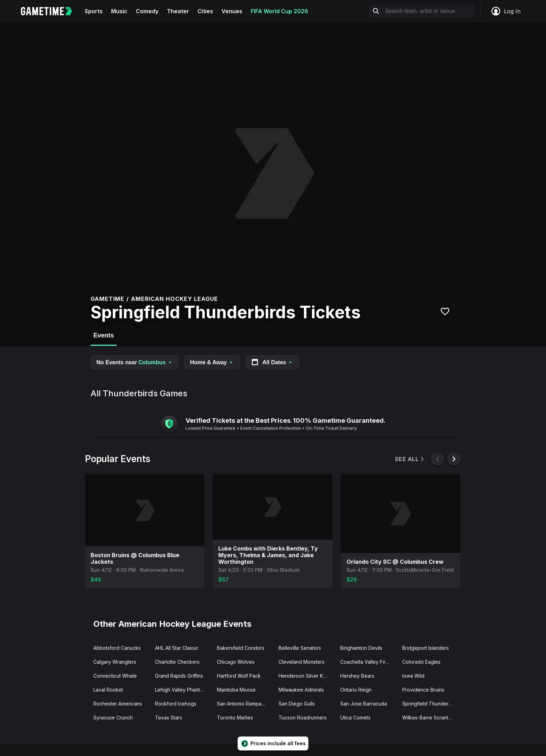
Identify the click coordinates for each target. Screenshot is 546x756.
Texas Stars (169, 718)
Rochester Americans (118, 704)
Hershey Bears (357, 676)
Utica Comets (355, 718)
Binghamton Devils (361, 648)
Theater (178, 11)
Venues (232, 11)
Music (119, 11)
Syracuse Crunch (113, 718)
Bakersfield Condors (241, 648)
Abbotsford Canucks (117, 648)
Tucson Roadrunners (303, 718)
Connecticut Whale (115, 676)
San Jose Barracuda (364, 704)
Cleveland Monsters (302, 662)
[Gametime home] (51, 11)
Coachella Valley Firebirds (368, 662)
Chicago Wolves (236, 662)
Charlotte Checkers (177, 662)
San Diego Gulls (297, 704)
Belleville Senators (300, 648)
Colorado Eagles (421, 662)
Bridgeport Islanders (426, 648)
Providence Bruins (423, 690)
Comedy (147, 11)
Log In (506, 11)
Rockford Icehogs (176, 704)
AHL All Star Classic (177, 648)
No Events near (135, 362)
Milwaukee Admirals (301, 690)
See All (410, 459)
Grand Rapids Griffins (179, 676)
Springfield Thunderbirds (430, 704)
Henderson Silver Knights (307, 676)
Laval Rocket (108, 690)
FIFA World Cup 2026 (279, 11)
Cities (205, 11)
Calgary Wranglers (115, 662)
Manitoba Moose (236, 690)
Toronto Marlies (235, 718)
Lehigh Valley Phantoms (182, 690)
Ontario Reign (356, 690)
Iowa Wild (413, 676)
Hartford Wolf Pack (239, 676)
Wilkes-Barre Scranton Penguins (430, 718)
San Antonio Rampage (242, 704)
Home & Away (212, 362)
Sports (94, 11)
